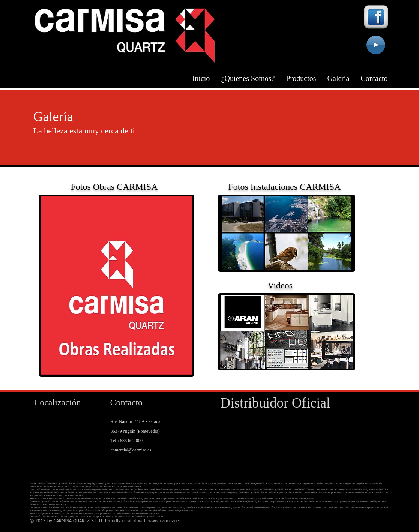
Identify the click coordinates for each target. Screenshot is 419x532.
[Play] (376, 45)
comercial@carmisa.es (131, 450)
